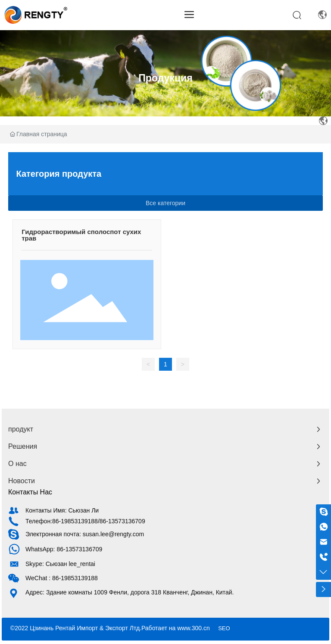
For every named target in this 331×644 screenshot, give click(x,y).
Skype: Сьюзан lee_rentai (60, 564)
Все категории (165, 203)
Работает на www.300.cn (176, 628)
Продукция (165, 78)
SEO (224, 628)
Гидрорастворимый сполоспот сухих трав (81, 235)
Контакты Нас (30, 492)
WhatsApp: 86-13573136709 (64, 549)
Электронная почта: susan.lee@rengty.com (85, 534)
